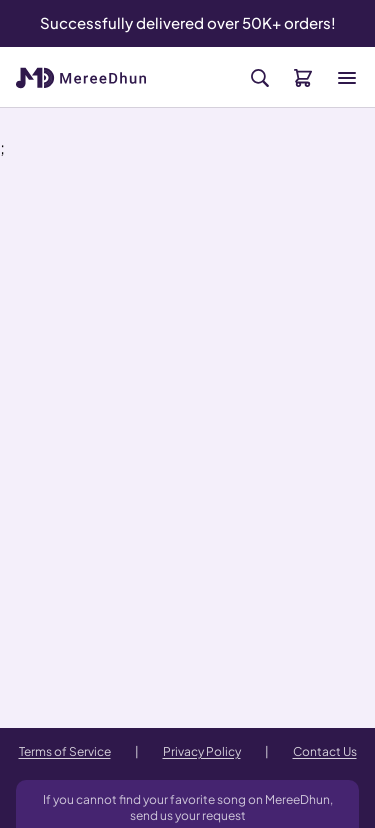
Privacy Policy (202, 751)
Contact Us (325, 751)
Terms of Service (65, 751)
